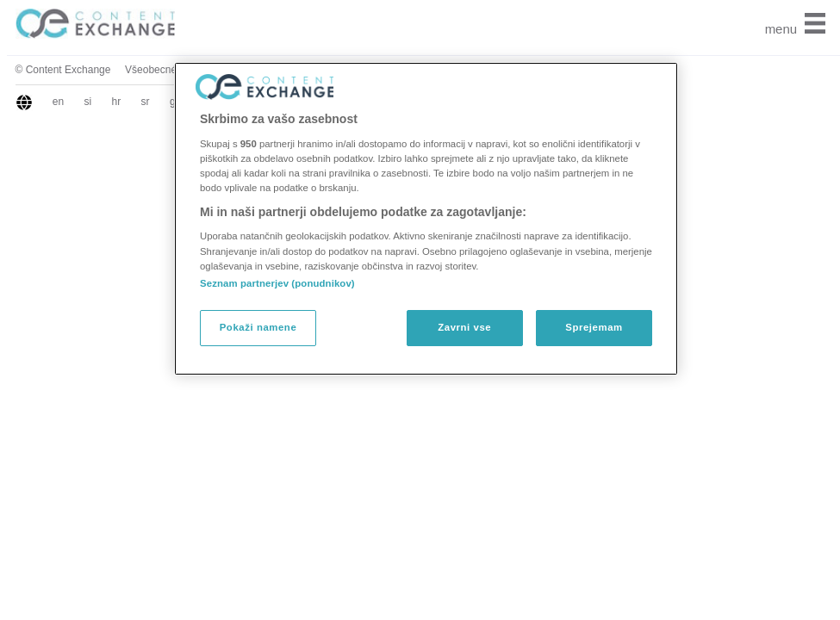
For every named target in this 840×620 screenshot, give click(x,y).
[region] (426, 219)
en (58, 102)
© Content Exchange (63, 70)
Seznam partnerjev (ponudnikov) (277, 283)
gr (174, 102)
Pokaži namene (258, 327)
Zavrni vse (464, 327)
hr (117, 102)
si (88, 102)
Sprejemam (594, 327)
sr (146, 102)
